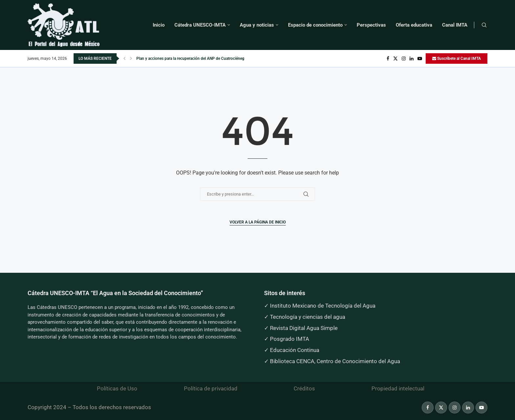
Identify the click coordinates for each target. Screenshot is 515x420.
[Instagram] (404, 58)
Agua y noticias (257, 25)
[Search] (484, 25)
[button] (124, 58)
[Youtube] (420, 58)
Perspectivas (371, 25)
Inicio (159, 25)
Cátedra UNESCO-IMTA (200, 25)
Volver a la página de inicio (258, 222)
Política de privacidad (211, 388)
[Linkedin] (412, 58)
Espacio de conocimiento (315, 25)
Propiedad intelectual (398, 388)
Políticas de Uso (117, 388)
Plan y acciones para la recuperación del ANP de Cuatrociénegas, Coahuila (201, 58)
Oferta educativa (414, 25)
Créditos (304, 388)
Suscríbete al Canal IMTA (457, 58)
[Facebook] (388, 58)
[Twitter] (395, 58)
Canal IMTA (455, 25)
